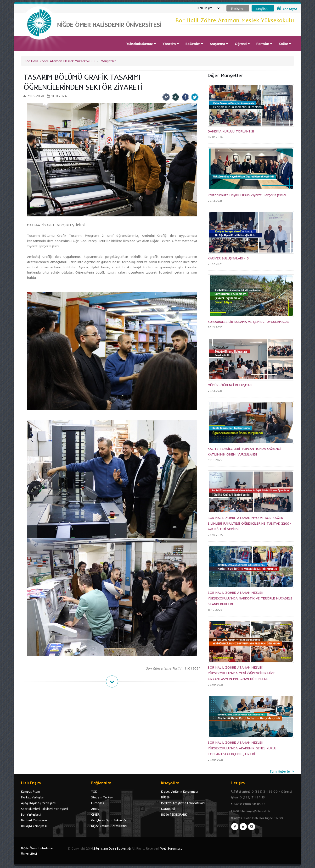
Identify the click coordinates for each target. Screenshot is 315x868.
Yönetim (171, 44)
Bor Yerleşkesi (31, 814)
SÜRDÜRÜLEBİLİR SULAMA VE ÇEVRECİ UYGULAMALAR (249, 322)
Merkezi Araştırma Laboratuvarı (183, 803)
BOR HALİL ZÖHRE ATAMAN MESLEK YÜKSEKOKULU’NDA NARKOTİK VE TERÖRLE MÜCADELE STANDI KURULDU (250, 598)
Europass (98, 803)
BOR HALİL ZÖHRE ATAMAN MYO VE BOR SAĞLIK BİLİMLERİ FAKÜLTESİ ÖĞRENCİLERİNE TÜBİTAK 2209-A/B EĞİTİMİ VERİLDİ (249, 523)
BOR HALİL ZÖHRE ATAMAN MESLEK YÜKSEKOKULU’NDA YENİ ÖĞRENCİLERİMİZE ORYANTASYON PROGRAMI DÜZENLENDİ (241, 673)
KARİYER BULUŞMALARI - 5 (228, 258)
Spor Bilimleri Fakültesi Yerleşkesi (45, 809)
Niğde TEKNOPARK (174, 814)
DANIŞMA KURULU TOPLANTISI (231, 131)
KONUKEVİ (168, 809)
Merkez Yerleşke (32, 797)
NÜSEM (166, 797)
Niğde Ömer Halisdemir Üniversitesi (37, 851)
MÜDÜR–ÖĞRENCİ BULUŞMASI (230, 385)
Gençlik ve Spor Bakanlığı (109, 820)
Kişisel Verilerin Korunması (179, 791)
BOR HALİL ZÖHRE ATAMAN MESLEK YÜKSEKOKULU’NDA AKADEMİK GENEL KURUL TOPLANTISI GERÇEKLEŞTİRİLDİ (242, 748)
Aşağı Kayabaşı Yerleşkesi (39, 803)
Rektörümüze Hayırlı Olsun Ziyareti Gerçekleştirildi (247, 195)
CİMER (95, 814)
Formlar (264, 44)
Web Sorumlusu (171, 848)
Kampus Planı (30, 791)
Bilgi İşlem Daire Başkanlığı (112, 848)
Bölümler (194, 44)
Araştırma (219, 44)
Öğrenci (242, 44)
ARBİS (95, 809)
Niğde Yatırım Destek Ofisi (109, 826)
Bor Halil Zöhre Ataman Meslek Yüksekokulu (60, 61)
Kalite (285, 44)
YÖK (94, 791)
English (262, 9)
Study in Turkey (102, 797)
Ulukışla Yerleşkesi (34, 826)
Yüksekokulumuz (141, 44)
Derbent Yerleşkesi (34, 820)
